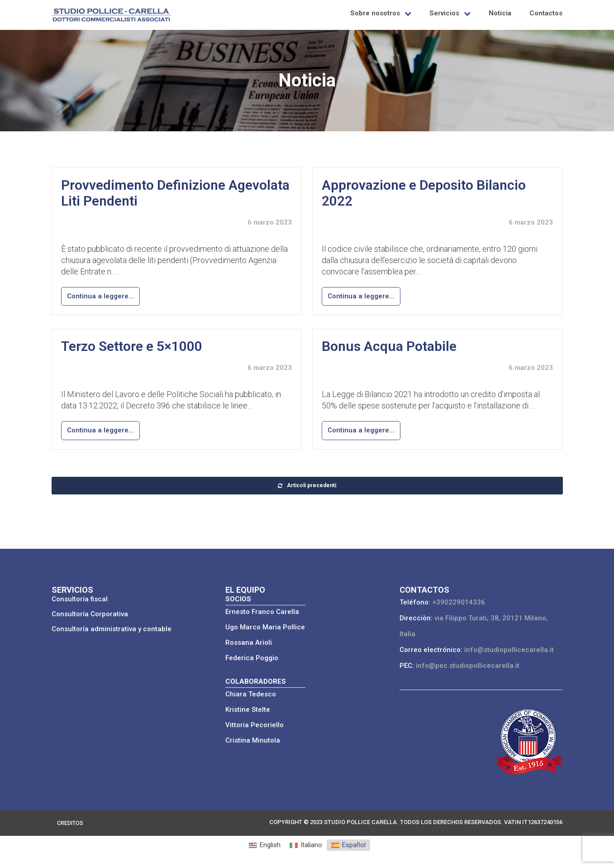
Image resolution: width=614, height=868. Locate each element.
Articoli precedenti (307, 485)
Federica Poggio (252, 658)
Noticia (500, 13)
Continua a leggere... (100, 296)
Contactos (546, 13)
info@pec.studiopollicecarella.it (468, 666)
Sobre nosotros (375, 13)
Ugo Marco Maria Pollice (265, 627)
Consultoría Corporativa (90, 614)
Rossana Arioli (249, 643)
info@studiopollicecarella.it (509, 650)
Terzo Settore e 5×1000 (132, 346)
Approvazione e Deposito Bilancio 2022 (424, 193)
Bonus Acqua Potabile (389, 346)
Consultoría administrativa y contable (112, 629)
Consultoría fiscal (80, 599)
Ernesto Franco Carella (262, 612)
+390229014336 (459, 602)
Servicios (444, 13)
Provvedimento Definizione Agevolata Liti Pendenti (175, 193)
